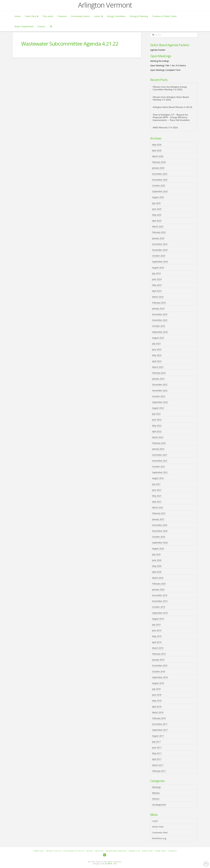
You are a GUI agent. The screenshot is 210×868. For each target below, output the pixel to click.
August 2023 (158, 338)
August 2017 (158, 736)
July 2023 (156, 344)
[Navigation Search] (51, 26)
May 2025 (157, 215)
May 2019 (157, 636)
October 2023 (159, 326)
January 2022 (158, 449)
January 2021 (158, 519)
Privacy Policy (54, 851)
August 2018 (158, 683)
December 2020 (160, 525)
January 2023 (158, 379)
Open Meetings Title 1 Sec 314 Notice (168, 65)
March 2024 (158, 297)
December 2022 (160, 384)
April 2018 (157, 707)
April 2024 (157, 291)
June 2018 (157, 695)
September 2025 (160, 191)
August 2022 (158, 408)
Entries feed (158, 827)
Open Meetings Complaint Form (165, 70)
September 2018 (160, 677)
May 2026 (157, 145)
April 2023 (157, 361)
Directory (148, 851)
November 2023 (160, 320)
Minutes (156, 793)
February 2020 (159, 584)
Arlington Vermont (105, 5)
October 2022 (159, 396)
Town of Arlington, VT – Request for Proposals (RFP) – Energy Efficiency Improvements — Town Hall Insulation (171, 117)
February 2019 (159, 654)
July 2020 (156, 554)
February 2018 (159, 718)
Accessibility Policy (74, 851)
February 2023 (159, 373)
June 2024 (157, 279)
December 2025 (160, 174)
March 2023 (158, 367)
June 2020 (157, 560)
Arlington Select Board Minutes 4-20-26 (173, 107)
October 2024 (159, 256)
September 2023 (160, 332)
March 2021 (158, 507)
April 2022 (157, 431)
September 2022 (160, 402)
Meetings (156, 787)
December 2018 (160, 665)
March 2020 (158, 578)
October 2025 (159, 186)
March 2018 (158, 712)
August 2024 (158, 268)
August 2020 (158, 548)
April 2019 (157, 642)
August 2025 (158, 197)
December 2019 (160, 595)
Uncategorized (159, 805)
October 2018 (159, 671)
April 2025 (157, 221)
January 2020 (158, 589)
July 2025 (156, 203)
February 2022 (159, 443)
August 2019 (158, 619)
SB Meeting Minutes (116, 851)
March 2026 (158, 156)
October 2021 (159, 466)
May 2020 (157, 566)
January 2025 (158, 238)
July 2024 (156, 273)
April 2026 (157, 150)
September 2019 (160, 613)
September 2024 (160, 262)
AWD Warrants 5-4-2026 (165, 127)
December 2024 (160, 244)
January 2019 (158, 660)
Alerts (90, 851)
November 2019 (160, 601)
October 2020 (159, 537)
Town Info (160, 851)
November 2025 (160, 180)
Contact (172, 851)
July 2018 (156, 689)
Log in (155, 821)
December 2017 (160, 724)
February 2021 (159, 513)
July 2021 (156, 484)
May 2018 (157, 701)
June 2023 (157, 349)
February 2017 (159, 771)
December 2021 (160, 455)
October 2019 (159, 607)
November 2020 (160, 531)
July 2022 (156, 414)
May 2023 (157, 355)
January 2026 (158, 168)
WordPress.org (159, 838)
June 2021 (157, 490)
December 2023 (160, 314)
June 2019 (157, 630)
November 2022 (160, 390)
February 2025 (159, 232)
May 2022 (157, 426)
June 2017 (157, 747)
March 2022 (158, 437)
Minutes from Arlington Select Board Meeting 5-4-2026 (171, 98)
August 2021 (158, 478)
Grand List (134, 851)
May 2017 (157, 753)
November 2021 (160, 461)
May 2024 (157, 285)
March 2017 (158, 765)
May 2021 (157, 496)
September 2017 (160, 730)
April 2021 (157, 502)
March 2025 (158, 226)
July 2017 (156, 742)
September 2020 (160, 543)
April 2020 (157, 572)
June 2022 (157, 420)
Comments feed (160, 833)
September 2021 (160, 472)
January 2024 (158, 308)
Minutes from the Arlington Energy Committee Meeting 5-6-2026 (170, 88)
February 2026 (159, 162)
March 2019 (158, 648)
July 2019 (156, 625)
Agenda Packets (158, 50)
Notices (156, 799)
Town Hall (39, 851)
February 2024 (159, 303)
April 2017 (157, 759)
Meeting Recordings (160, 61)
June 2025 (157, 209)
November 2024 (160, 250)
